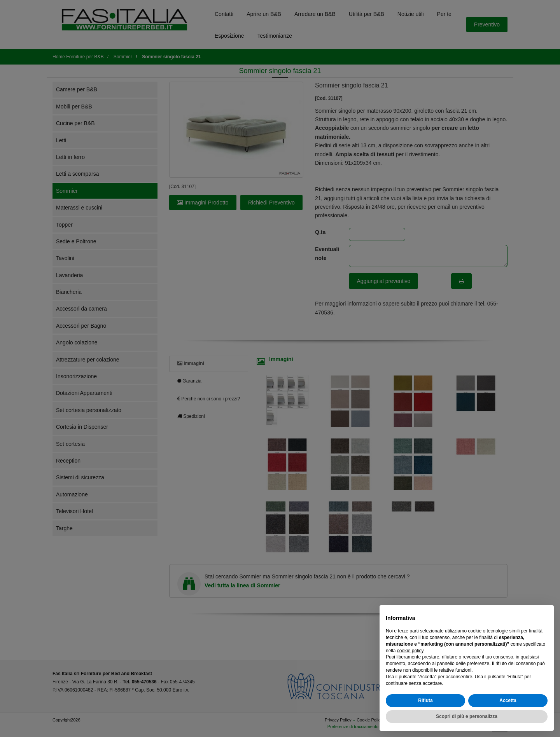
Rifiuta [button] (425, 700)
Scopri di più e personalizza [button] (467, 716)
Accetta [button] (508, 700)
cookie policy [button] (410, 651)
